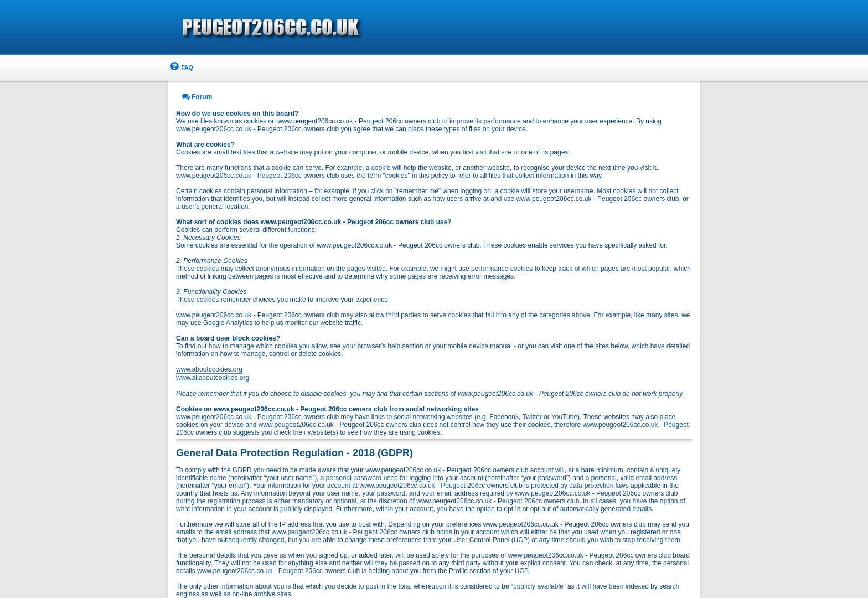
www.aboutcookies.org (209, 369)
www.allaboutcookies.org (213, 378)
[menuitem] (180, 68)
